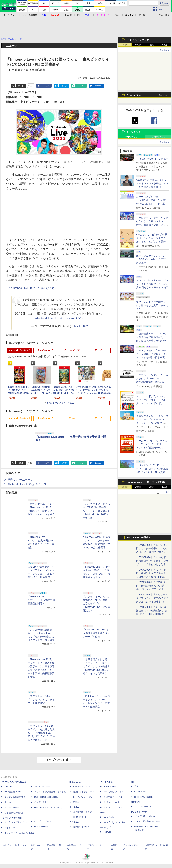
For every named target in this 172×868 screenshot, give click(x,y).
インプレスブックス (44, 821)
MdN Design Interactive (115, 822)
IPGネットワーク (139, 812)
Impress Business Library (46, 797)
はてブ (64, 86)
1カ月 (165, 45)
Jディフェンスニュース (115, 792)
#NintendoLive (44, 318)
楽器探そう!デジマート (84, 792)
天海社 (137, 786)
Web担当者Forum (13, 792)
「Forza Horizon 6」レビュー (152, 159)
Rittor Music (75, 782)
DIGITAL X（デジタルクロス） (49, 807)
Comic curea (140, 792)
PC (79, 15)
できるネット (11, 828)
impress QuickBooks (144, 797)
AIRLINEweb (110, 786)
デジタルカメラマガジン (16, 822)
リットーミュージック (83, 786)
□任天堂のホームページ (18, 480)
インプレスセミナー (44, 802)
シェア (46, 86)
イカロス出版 (106, 782)
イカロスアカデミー (113, 807)
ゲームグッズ (72, 350)
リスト (31, 86)
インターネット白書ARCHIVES (19, 833)
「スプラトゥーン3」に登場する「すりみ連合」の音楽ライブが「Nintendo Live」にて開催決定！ (97, 604)
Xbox (72, 418)
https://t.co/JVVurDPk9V (69, 318)
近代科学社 (75, 822)
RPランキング (132, 137)
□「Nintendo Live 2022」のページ (25, 484)
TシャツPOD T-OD (82, 797)
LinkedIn (99, 86)
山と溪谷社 (75, 807)
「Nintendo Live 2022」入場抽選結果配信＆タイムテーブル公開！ (96, 633)
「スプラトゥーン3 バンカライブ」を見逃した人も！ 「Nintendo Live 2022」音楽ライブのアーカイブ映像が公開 (41, 733)
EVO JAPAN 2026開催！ (139, 538)
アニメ (98, 350)
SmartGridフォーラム (44, 786)
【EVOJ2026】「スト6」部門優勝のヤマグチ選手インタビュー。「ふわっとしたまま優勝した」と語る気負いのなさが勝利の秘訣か (152, 564)
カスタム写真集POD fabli (147, 821)
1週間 (151, 45)
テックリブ (105, 828)
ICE (133, 782)
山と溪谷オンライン (82, 812)
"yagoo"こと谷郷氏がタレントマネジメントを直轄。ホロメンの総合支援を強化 (152, 183)
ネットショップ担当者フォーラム (50, 792)
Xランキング (134, 132)
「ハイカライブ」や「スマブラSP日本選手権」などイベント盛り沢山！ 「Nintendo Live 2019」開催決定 (96, 511)
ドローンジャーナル (14, 807)
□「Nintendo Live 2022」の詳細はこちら (32, 288)
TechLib (107, 832)
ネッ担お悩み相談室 (14, 813)
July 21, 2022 (79, 326)
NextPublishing (41, 827)
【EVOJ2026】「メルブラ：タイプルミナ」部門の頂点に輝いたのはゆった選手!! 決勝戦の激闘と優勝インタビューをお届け (152, 602)
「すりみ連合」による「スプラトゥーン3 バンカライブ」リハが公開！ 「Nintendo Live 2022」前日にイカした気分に (96, 666)
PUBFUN (135, 802)
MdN (102, 813)
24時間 (138, 45)
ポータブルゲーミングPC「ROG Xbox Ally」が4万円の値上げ (151, 259)
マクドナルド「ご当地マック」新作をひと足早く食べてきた (152, 305)
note (81, 86)
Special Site (134, 95)
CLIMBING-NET (80, 817)
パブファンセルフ (143, 807)
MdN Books (109, 817)
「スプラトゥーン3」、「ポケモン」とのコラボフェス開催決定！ (41, 700)
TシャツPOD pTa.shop (146, 816)
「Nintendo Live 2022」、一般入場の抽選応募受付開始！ (41, 600)
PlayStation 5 (46, 350)
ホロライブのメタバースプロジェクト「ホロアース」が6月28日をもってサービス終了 (152, 284)
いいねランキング (158, 137)
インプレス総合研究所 (15, 797)
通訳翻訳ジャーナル (113, 797)
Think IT (8, 786)
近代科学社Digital (81, 827)
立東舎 (76, 802)
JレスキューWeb (111, 802)
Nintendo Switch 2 (19, 350)
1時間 (125, 45)
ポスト (21, 86)
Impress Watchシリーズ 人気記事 (146, 482)
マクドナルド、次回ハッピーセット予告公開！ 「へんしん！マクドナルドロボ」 (152, 400)
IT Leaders (9, 802)
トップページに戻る (59, 760)
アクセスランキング (138, 40)
